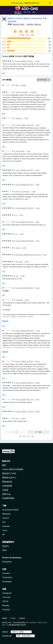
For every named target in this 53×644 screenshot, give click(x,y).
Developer (7, 582)
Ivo (17, 234)
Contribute (7, 577)
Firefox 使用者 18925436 (25, 241)
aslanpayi (19, 118)
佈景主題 (27, 12)
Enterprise (7, 562)
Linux (5, 530)
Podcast (6, 610)
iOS (4, 522)
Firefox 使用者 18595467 (25, 331)
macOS (6, 518)
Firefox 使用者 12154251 (24, 61)
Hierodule (19, 262)
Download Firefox (10, 510)
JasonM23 (19, 300)
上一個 (15, 432)
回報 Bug (6, 494)
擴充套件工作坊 (9, 473)
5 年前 (37, 61)
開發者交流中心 (9, 478)
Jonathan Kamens (22, 92)
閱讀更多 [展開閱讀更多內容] (5, 321)
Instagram (7, 593)
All (3, 534)
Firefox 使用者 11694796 (25, 125)
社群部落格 (7, 486)
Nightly (6, 546)
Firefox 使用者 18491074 (25, 383)
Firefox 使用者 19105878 (25, 208)
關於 (4, 465)
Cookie (13, 618)
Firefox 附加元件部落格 (13, 469)
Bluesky (6, 605)
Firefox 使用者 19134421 (24, 170)
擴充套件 (18, 12)
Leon (17, 418)
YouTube (6, 597)
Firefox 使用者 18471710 (24, 399)
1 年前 (26, 118)
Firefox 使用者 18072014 (25, 185)
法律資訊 (22, 618)
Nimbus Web (18, 24)
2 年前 (26, 262)
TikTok (5, 601)
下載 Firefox (19, 3)
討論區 (5, 490)
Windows (6, 514)
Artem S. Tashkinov (23, 191)
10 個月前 (33, 92)
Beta (4, 550)
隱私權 (5, 618)
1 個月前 (23, 85)
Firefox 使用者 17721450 (25, 411)
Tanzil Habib (20, 151)
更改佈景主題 (7, 636)
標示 (4, 73)
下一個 (38, 432)
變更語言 (5, 632)
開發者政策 (7, 482)
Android (6, 526)
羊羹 (17, 85)
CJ (16, 215)
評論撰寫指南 (8, 498)
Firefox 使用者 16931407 (25, 288)
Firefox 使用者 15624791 (25, 222)
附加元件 (6, 461)
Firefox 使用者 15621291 (24, 361)
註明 (8, 622)
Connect (6, 573)
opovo (18, 248)
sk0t (17, 276)
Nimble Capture (34, 24)
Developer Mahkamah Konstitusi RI (28, 255)
